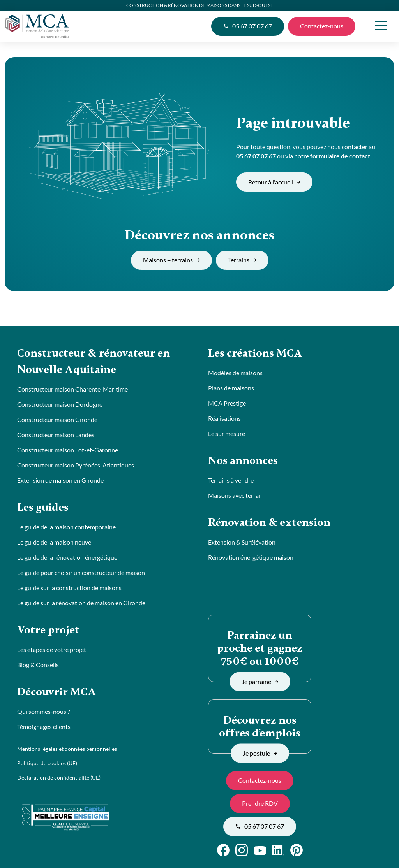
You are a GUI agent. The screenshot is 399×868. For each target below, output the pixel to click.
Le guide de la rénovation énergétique (67, 557)
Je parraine (260, 681)
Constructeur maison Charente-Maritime (72, 389)
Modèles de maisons (235, 373)
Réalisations (224, 418)
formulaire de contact (340, 156)
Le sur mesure (227, 433)
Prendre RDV (260, 803)
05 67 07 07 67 (248, 26)
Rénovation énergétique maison (251, 557)
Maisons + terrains (171, 260)
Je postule (260, 753)
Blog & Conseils (38, 665)
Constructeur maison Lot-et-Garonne (68, 450)
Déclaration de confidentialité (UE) (59, 778)
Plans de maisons (231, 388)
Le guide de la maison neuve (54, 542)
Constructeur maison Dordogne (60, 404)
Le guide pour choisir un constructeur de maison (81, 572)
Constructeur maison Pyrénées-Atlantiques (76, 465)
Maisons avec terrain (236, 495)
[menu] (380, 26)
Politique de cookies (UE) (47, 763)
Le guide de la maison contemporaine (66, 527)
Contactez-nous (322, 26)
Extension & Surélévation (242, 542)
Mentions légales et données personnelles (67, 749)
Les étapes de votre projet (52, 649)
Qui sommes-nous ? (43, 711)
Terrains (242, 260)
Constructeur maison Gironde (57, 419)
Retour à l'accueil (274, 182)
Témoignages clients (44, 727)
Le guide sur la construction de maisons (69, 588)
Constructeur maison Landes (56, 435)
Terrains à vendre (231, 480)
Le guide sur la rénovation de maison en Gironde (81, 603)
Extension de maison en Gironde (60, 480)
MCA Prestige (227, 403)
